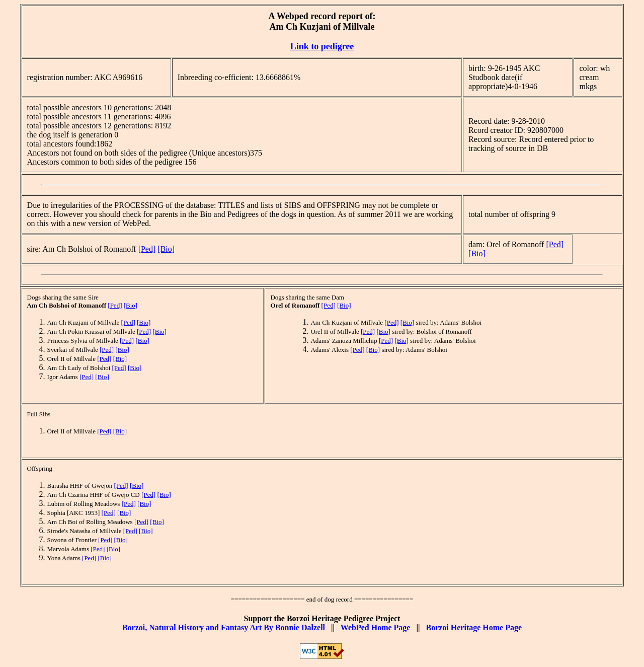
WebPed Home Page (376, 627)
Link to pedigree (322, 46)
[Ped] (147, 249)
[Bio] (166, 249)
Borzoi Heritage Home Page (474, 627)
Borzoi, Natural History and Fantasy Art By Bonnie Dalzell (224, 627)
